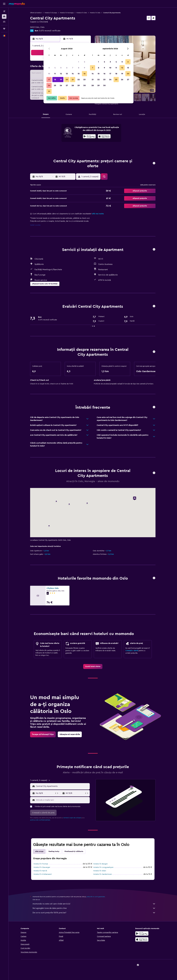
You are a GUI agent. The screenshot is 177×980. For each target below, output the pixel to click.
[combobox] (62, 786)
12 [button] (61, 74)
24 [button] (49, 85)
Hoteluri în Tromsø (41, 864)
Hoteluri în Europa (51, 13)
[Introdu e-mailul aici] (62, 800)
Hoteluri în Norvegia (67, 13)
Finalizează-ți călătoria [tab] (74, 851)
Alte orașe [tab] (39, 851)
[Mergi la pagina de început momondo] (17, 4)
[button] (4, 4)
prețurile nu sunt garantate (96, 897)
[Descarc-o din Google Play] (89, 137)
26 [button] (61, 85)
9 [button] (85, 68)
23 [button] (84, 80)
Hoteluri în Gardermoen (103, 874)
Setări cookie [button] (35, 225)
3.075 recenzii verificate (50, 31)
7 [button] (73, 68)
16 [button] (85, 74)
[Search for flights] (4, 11)
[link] (93, 667)
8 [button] (79, 68)
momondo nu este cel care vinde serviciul (94, 904)
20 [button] (67, 80)
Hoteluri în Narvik (40, 871)
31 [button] (49, 91)
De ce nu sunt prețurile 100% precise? (94, 913)
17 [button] (49, 80)
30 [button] (85, 85)
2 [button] (85, 62)
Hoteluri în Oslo (82, 13)
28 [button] (73, 85)
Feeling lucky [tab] (54, 851)
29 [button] (79, 85)
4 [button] (55, 68)
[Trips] (4, 29)
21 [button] (73, 80)
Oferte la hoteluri (36, 13)
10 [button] (49, 74)
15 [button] (79, 74)
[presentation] (104, 136)
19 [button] (61, 80)
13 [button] (67, 74)
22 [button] (79, 80)
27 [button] (67, 85)
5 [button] (61, 68)
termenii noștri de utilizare (72, 818)
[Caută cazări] (4, 16)
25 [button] (55, 85)
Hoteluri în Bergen (100, 864)
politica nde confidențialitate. (40, 820)
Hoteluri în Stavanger (42, 867)
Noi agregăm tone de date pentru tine (94, 908)
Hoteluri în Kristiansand (43, 874)
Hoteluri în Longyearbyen (103, 867)
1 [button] (79, 62)
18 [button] (55, 80)
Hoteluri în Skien (100, 871)
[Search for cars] (4, 22)
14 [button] (73, 74)
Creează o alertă (132, 651)
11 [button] (55, 74)
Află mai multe (98, 214)
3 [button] (49, 68)
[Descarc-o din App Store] (104, 137)
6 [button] (67, 68)
